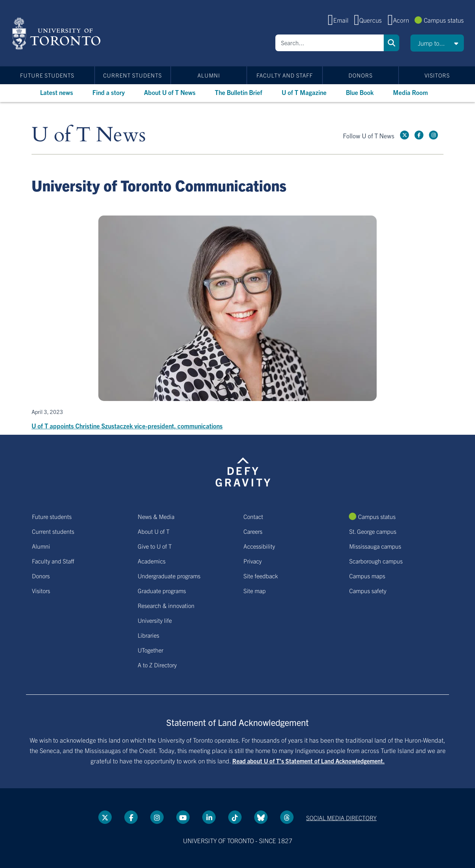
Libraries (148, 635)
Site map (255, 591)
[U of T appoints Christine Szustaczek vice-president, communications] (237, 323)
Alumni (209, 75)
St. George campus (373, 531)
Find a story (109, 92)
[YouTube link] (183, 817)
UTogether (150, 650)
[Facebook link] (419, 135)
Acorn (401, 20)
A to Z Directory (157, 665)
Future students (47, 75)
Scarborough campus (376, 561)
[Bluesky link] (261, 817)
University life (155, 620)
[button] (437, 43)
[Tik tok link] (235, 817)
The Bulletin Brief (239, 92)
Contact (253, 516)
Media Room (410, 92)
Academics (152, 561)
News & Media (156, 516)
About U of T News (170, 92)
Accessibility (259, 546)
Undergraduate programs (169, 576)
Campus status (444, 20)
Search (392, 43)
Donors (361, 75)
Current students (132, 75)
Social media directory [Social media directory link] (341, 818)
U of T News (89, 135)
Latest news (57, 92)
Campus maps (367, 576)
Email (341, 20)
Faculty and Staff (285, 75)
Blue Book (360, 92)
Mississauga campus (375, 546)
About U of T (154, 531)
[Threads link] (287, 817)
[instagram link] (433, 135)
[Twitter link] (404, 135)
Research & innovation (166, 605)
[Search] (330, 43)
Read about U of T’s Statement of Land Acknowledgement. (309, 761)
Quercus (371, 20)
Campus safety (368, 591)
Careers (253, 531)
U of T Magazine (304, 92)
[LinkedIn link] (209, 817)
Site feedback (261, 576)
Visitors (437, 75)
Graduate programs (162, 591)
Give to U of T (155, 546)
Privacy (253, 561)
